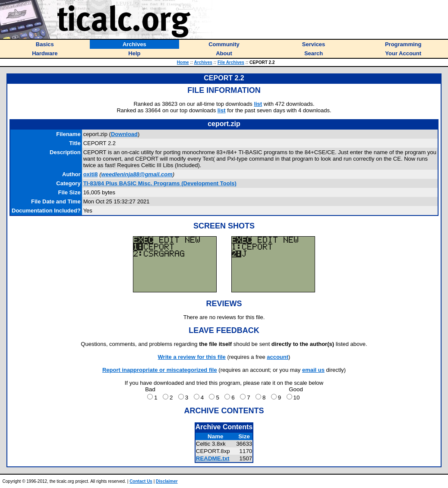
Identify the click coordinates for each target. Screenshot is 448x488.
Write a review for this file (192, 357)
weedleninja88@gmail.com (137, 174)
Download (124, 134)
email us (313, 370)
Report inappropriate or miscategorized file (160, 370)
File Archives (231, 62)
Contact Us (141, 481)
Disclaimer (167, 481)
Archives (203, 62)
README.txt (213, 458)
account (278, 357)
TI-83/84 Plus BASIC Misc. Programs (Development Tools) (160, 183)
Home (183, 62)
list (258, 104)
